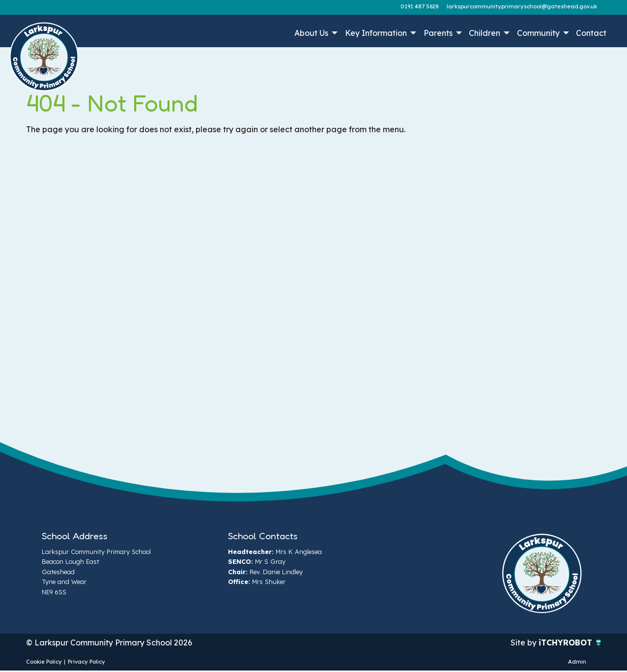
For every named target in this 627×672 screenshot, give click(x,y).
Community (538, 33)
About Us (311, 33)
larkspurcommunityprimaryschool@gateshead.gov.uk (522, 6)
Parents (438, 33)
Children (484, 33)
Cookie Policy (44, 662)
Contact (591, 33)
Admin (577, 662)
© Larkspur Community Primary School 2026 (109, 643)
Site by (525, 643)
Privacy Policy (86, 662)
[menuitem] (315, 33)
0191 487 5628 (420, 6)
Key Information (376, 33)
